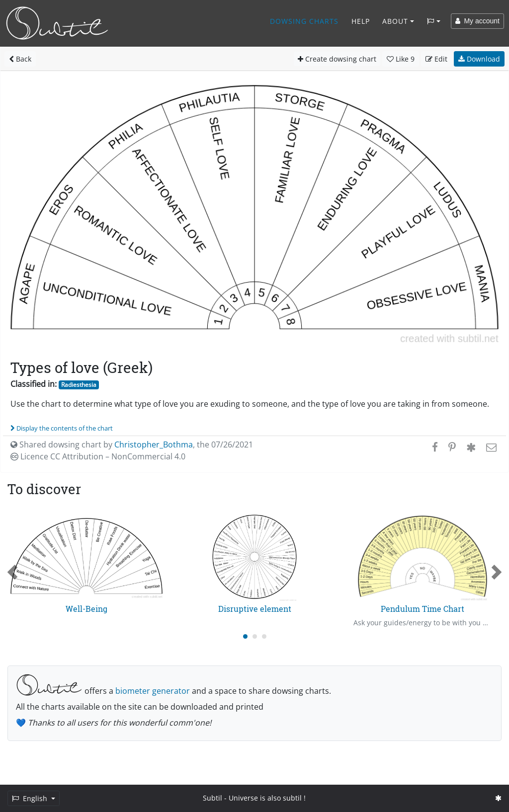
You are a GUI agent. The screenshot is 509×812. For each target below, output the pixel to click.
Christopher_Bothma (154, 444)
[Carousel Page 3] (264, 636)
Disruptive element (255, 609)
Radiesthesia (79, 385)
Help (361, 21)
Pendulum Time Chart (423, 609)
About (395, 21)
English (31, 798)
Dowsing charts (304, 21)
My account (477, 21)
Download (479, 59)
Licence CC (98, 456)
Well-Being (86, 609)
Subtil (212, 798)
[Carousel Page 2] (255, 636)
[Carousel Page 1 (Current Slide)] (245, 636)
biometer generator (153, 691)
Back (20, 59)
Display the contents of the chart (62, 428)
